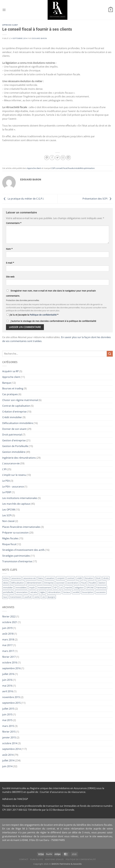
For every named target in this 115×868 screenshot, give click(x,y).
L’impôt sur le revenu (14, 475)
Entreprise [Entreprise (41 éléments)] (49, 583)
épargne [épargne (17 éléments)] (51, 597)
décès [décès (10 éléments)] (6, 583)
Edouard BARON (39, 38)
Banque (7, 383)
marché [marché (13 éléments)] (69, 588)
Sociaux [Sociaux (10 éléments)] (67, 592)
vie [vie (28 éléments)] (43, 597)
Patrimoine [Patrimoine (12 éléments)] (101, 588)
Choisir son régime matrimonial (20, 400)
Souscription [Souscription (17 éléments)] (88, 592)
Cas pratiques (10, 394)
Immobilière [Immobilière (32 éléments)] (21, 588)
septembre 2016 (11, 668)
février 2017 (9, 657)
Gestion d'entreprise (14, 440)
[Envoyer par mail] (63, 158)
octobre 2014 (10, 743)
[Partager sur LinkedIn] (68, 158)
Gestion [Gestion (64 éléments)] (102, 583)
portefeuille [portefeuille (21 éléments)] (8, 592)
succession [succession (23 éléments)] (101, 592)
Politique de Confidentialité (81, 859)
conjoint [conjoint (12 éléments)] (61, 578)
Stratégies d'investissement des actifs (23, 550)
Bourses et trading (13, 388)
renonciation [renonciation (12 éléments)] (22, 592)
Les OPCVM (9, 510)
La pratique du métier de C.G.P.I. (23, 199)
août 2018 (8, 634)
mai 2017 (7, 645)
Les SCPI (7, 515)
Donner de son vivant (14, 429)
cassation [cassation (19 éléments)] (50, 578)
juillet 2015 (8, 709)
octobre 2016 (10, 662)
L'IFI (4, 469)
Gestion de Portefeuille (15, 446)
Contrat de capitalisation (16, 406)
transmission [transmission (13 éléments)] (16, 597)
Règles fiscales (10, 538)
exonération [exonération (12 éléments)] (73, 583)
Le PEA (6, 481)
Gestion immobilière (14, 452)
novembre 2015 (11, 697)
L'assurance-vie (11, 463)
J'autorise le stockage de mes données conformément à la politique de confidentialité (53, 321)
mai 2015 (7, 720)
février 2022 (9, 617)
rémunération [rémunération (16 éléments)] (54, 592)
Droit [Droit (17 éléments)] (98, 578)
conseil (59, 168)
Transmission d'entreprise (17, 561)
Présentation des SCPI (98, 199)
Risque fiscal (9, 544)
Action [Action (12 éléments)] (6, 578)
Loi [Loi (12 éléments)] (61, 588)
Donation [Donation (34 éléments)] (89, 578)
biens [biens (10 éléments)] (41, 578)
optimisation (89, 168)
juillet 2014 (8, 760)
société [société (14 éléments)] (76, 592)
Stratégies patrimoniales (16, 556)
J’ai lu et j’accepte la (32, 315)
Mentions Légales (54, 859)
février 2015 (9, 732)
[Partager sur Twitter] (58, 158)
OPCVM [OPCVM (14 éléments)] (90, 588)
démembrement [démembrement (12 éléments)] (34, 583)
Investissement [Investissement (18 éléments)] (44, 588)
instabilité (78, 168)
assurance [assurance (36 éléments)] (16, 578)
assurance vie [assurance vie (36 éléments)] (29, 578)
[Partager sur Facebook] (52, 158)
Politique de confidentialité (43, 315)
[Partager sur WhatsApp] (47, 158)
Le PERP (7, 492)
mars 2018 (8, 640)
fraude (71, 168)
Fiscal (65, 168)
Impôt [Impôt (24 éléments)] (32, 588)
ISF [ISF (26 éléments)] (55, 588)
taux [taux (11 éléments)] (5, 597)
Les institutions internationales (20, 498)
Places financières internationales (21, 527)
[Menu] (4, 10)
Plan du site (37, 859)
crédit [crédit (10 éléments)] (79, 578)
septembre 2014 (11, 749)
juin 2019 (7, 628)
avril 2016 (8, 691)
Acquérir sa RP (10, 371)
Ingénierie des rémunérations (19, 458)
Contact (24, 859)
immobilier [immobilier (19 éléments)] (8, 588)
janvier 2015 (9, 737)
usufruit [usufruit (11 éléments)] (28, 597)
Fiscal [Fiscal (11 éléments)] (84, 583)
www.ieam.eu (105, 836)
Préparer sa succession (15, 533)
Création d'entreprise (14, 412)
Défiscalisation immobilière (18, 423)
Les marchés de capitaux (16, 504)
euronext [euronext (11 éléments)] (60, 583)
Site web (10, 277)
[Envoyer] (110, 354)
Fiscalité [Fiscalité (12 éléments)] (92, 583)
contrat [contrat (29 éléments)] (71, 578)
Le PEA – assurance (13, 487)
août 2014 (8, 755)
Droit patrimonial (12, 435)
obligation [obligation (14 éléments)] (79, 588)
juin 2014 (7, 766)
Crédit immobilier (12, 417)
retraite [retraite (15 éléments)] (34, 592)
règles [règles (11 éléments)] (42, 592)
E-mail (10, 263)
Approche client (10, 25)
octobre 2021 (10, 622)
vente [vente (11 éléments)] (37, 597)
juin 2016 (7, 680)
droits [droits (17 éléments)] (106, 578)
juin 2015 (7, 714)
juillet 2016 (8, 674)
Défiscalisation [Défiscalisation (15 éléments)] (18, 583)
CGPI (53, 168)
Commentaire (14, 223)
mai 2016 (7, 686)
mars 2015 (8, 726)
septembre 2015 (11, 703)
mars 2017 (8, 651)
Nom (9, 249)
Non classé (8, 521)
